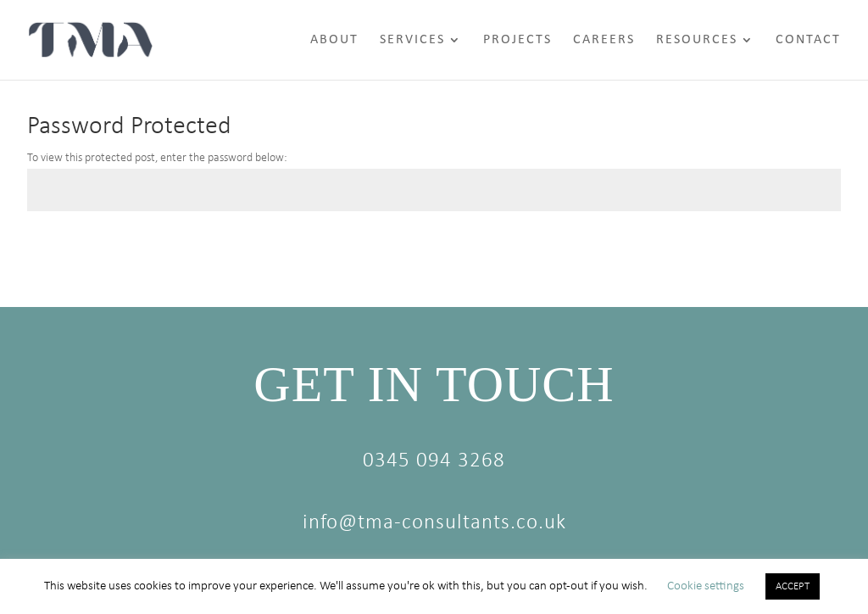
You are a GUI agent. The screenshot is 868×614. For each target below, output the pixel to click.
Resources (697, 40)
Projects (517, 40)
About (334, 40)
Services (412, 40)
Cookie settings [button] (706, 586)
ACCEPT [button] (793, 586)
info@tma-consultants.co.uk (434, 523)
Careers (604, 40)
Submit (798, 251)
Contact (808, 40)
